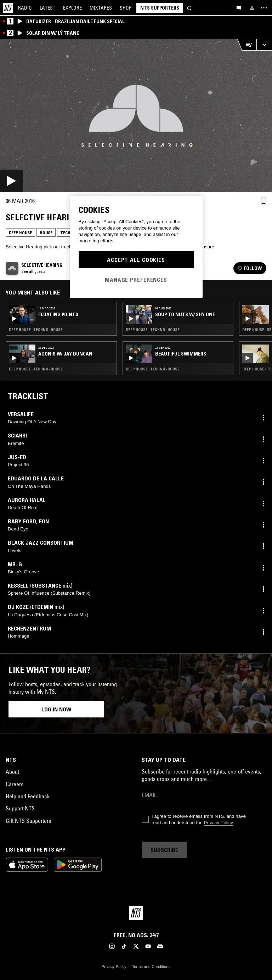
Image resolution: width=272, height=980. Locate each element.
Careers (15, 784)
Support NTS (20, 808)
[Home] (8, 8)
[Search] (189, 8)
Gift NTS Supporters (28, 821)
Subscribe (164, 850)
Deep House (20, 233)
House (46, 233)
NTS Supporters (160, 8)
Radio (25, 8)
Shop (126, 8)
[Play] (136, 116)
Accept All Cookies (136, 260)
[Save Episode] (263, 201)
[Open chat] (239, 7)
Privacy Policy (218, 823)
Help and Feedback (28, 796)
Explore (72, 8)
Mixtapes (101, 8)
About (12, 772)
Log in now (56, 709)
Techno (68, 233)
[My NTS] (252, 8)
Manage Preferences (136, 280)
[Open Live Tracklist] (247, 45)
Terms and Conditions (151, 967)
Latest (47, 8)
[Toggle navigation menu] (264, 8)
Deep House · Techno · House (36, 330)
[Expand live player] (264, 45)
